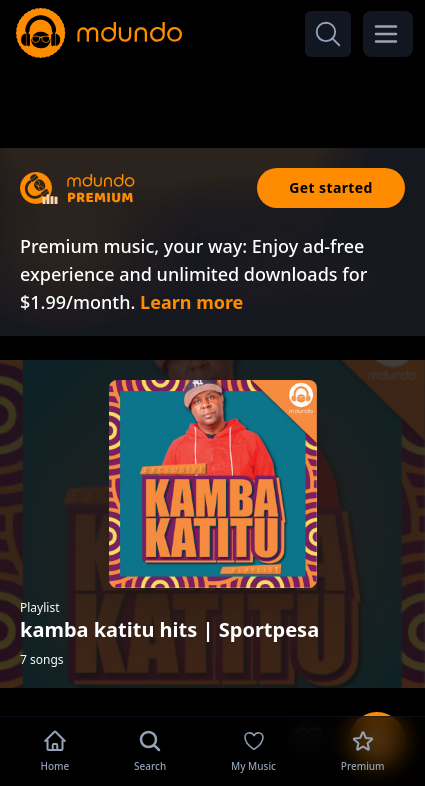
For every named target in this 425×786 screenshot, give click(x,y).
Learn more (191, 302)
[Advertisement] (213, 98)
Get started (331, 187)
